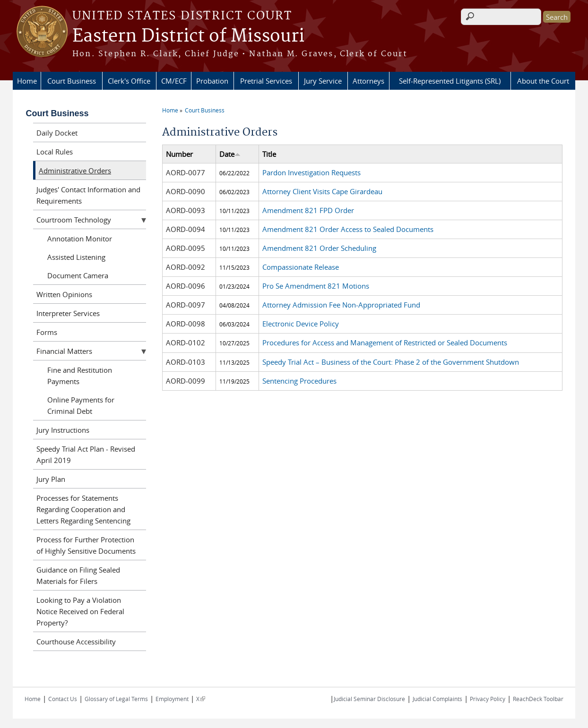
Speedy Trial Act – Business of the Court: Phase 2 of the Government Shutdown (391, 362)
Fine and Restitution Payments (80, 376)
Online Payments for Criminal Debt (81, 405)
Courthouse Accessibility (76, 642)
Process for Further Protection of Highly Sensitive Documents (86, 545)
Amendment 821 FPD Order (308, 210)
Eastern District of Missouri (188, 36)
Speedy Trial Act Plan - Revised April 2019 (86, 454)
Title (269, 154)
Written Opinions (64, 294)
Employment (172, 699)
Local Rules (55, 152)
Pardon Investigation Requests (311, 172)
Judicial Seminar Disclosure (369, 699)
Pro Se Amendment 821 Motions (316, 286)
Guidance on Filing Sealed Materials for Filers (78, 575)
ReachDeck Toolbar (538, 699)
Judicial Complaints (437, 699)
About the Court (543, 81)
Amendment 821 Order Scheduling (319, 248)
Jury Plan (51, 479)
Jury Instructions (63, 430)
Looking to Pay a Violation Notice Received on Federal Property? (80, 611)
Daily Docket (57, 133)
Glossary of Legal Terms (116, 699)
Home (27, 81)
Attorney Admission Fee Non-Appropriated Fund (341, 305)
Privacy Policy (488, 699)
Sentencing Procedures (299, 381)
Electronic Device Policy (301, 324)
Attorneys (368, 81)
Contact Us (63, 699)
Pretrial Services (266, 81)
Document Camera (78, 275)
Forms (47, 332)
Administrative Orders (75, 171)
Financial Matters (64, 351)
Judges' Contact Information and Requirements (88, 195)
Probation (212, 81)
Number (179, 154)
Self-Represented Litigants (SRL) (450, 81)
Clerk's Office (129, 81)
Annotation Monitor (80, 239)
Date (230, 154)
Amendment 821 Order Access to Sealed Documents (348, 229)
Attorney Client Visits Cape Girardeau (322, 191)
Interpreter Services (68, 313)
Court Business (72, 81)
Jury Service (323, 81)
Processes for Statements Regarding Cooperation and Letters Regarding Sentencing (83, 509)
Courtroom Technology (74, 220)
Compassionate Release (301, 267)
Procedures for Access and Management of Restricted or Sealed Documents (385, 343)
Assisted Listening (76, 257)
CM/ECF (174, 81)
